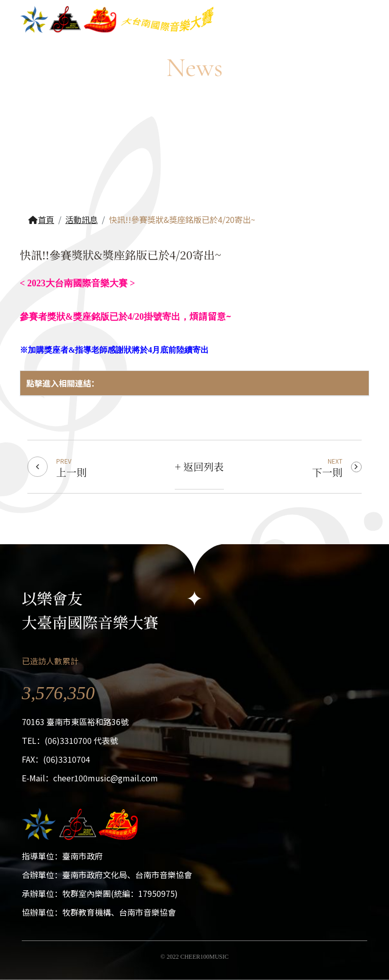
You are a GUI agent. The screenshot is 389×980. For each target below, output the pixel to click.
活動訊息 (82, 219)
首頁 (41, 219)
